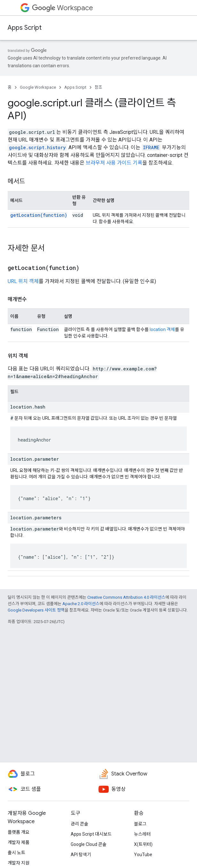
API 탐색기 (81, 855)
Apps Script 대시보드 (91, 834)
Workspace (63, 8)
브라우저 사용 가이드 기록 (114, 163)
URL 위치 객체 (23, 281)
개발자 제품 (19, 842)
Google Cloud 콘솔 (89, 844)
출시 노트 (16, 853)
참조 (98, 87)
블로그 (140, 824)
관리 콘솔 (79, 824)
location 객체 (162, 329)
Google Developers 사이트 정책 (36, 610)
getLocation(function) (39, 215)
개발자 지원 (19, 863)
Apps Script (25, 28)
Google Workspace (38, 87)
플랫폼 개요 (19, 832)
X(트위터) (143, 844)
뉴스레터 (142, 834)
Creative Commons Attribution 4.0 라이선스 (126, 597)
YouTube (143, 855)
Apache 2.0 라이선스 (81, 604)
